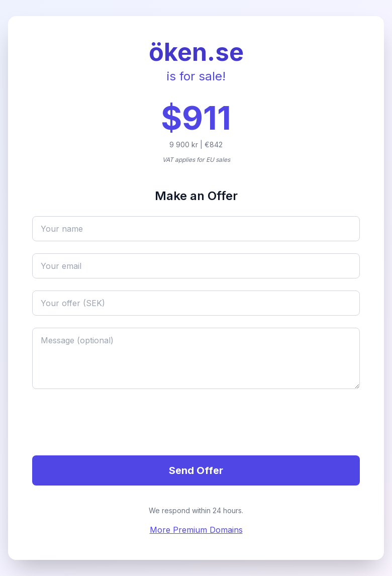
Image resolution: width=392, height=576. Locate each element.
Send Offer (196, 470)
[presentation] (109, 424)
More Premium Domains (196, 530)
